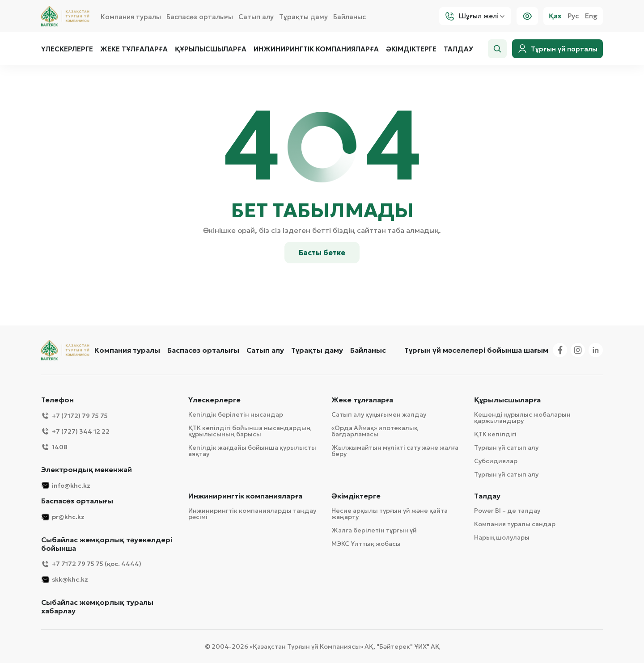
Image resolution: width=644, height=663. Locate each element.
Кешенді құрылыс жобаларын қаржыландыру (522, 418)
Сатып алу (256, 17)
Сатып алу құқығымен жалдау (379, 414)
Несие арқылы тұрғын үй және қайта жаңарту (390, 514)
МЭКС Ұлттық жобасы (366, 544)
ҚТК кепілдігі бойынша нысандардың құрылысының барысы (250, 431)
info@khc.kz (66, 485)
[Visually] (527, 16)
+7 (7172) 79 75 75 (74, 416)
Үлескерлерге (67, 49)
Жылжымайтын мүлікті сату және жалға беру (395, 451)
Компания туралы (131, 17)
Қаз (555, 16)
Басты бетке (322, 253)
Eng (591, 16)
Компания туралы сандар (515, 524)
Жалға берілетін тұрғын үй (374, 530)
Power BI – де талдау (507, 511)
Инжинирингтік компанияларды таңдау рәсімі (252, 514)
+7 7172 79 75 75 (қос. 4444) (91, 564)
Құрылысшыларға (211, 49)
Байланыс (350, 17)
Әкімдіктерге (411, 49)
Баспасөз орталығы (200, 17)
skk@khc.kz (65, 580)
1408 (54, 447)
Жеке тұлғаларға (134, 49)
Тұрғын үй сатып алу (506, 448)
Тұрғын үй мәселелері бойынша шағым (476, 350)
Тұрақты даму (303, 17)
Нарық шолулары (502, 537)
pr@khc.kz (63, 517)
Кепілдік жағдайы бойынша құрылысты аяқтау (252, 451)
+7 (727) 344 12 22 (75, 431)
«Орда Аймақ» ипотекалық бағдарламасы (375, 431)
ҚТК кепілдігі (495, 434)
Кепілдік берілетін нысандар (236, 414)
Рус (573, 16)
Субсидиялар (496, 461)
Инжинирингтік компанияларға (316, 49)
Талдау (458, 49)
